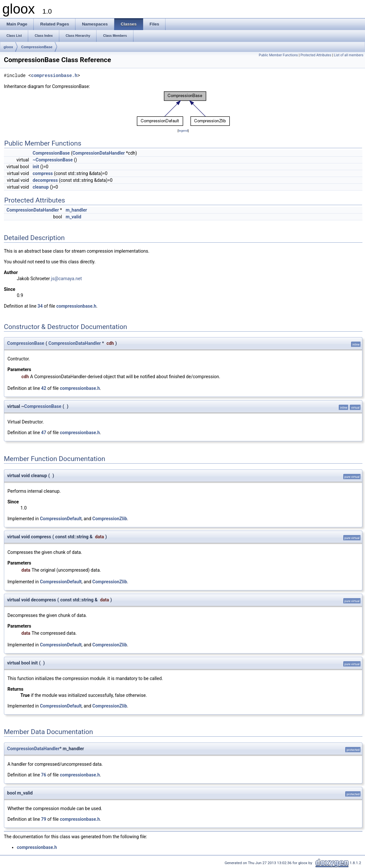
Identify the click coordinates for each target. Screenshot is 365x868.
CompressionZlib (110, 519)
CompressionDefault (61, 519)
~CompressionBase (53, 160)
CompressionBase (37, 47)
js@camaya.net (66, 279)
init (36, 167)
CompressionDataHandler (99, 153)
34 (40, 306)
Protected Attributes (316, 55)
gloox (8, 47)
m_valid (74, 217)
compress (43, 173)
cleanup (41, 187)
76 (44, 775)
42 (44, 388)
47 (44, 433)
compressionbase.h (54, 76)
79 (44, 819)
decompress (45, 180)
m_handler (76, 210)
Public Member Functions (278, 55)
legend (183, 131)
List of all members (349, 55)
